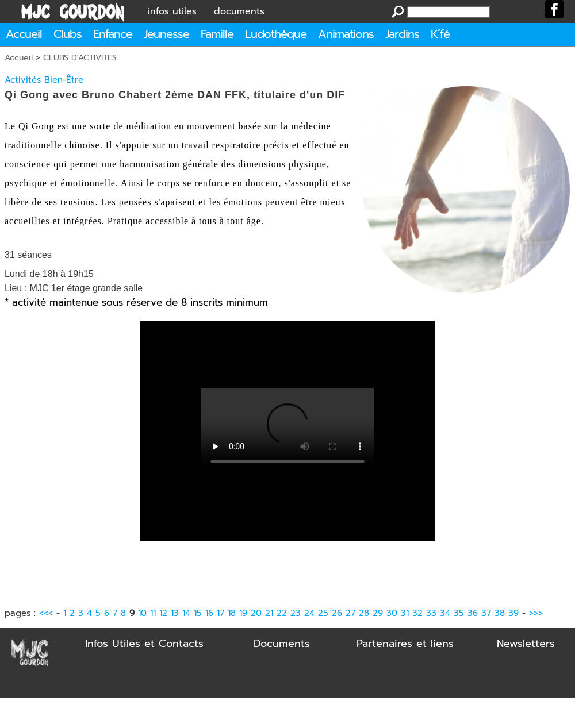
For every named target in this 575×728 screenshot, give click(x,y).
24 (309, 613)
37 (486, 613)
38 (500, 613)
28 (364, 613)
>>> (536, 613)
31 (405, 613)
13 (175, 613)
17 (221, 613)
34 (445, 613)
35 (459, 613)
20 (256, 613)
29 (378, 613)
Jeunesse (166, 34)
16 (209, 613)
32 (417, 613)
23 (296, 613)
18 (232, 613)
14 (186, 613)
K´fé (440, 34)
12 (163, 613)
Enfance (113, 34)
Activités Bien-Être (44, 80)
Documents (282, 644)
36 (473, 613)
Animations (346, 34)
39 (513, 613)
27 (350, 613)
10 (142, 613)
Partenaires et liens (405, 644)
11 (153, 613)
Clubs (68, 34)
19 (243, 613)
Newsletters (526, 644)
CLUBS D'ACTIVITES (80, 58)
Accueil (24, 34)
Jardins (402, 34)
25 (323, 613)
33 (431, 613)
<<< (46, 613)
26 (337, 613)
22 (282, 613)
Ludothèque (276, 34)
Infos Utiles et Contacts (144, 644)
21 (269, 613)
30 (392, 613)
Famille (217, 34)
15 (198, 613)
